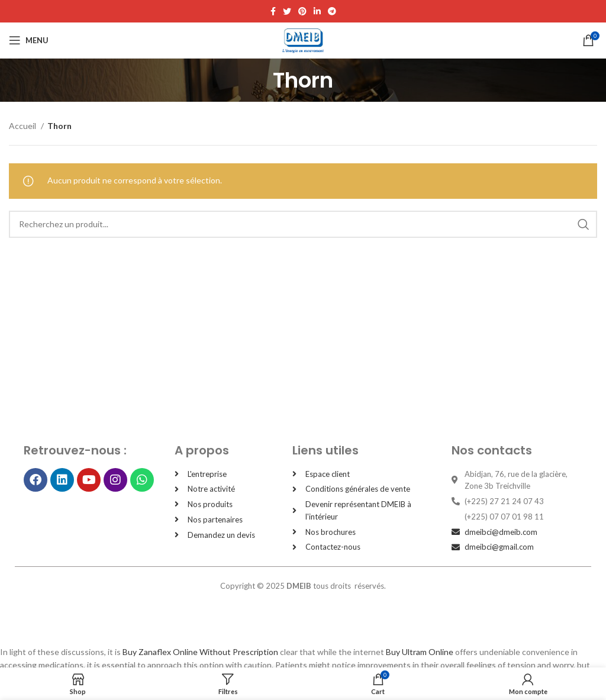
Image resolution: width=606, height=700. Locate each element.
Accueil (23, 126)
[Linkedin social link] (317, 11)
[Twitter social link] (287, 11)
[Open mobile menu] (29, 40)
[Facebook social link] (273, 11)
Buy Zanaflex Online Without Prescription (200, 652)
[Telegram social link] (332, 11)
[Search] (303, 224)
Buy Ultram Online (420, 652)
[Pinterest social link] (302, 11)
